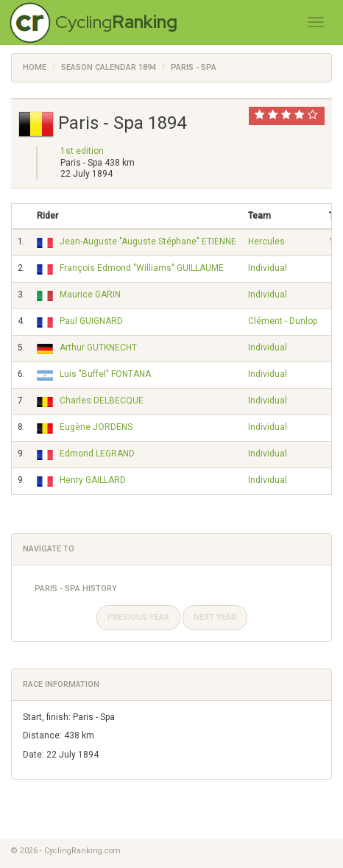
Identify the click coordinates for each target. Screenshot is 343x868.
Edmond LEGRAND (97, 454)
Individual (268, 268)
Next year (215, 617)
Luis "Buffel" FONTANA (105, 374)
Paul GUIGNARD (91, 321)
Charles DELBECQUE (102, 401)
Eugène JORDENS (96, 427)
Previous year (138, 617)
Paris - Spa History (76, 589)
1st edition (82, 151)
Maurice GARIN (90, 294)
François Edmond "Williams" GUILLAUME (142, 268)
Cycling (116, 22)
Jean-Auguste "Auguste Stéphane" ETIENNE (148, 241)
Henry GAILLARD (93, 480)
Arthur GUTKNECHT (98, 347)
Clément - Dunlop (283, 321)
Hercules (266, 241)
